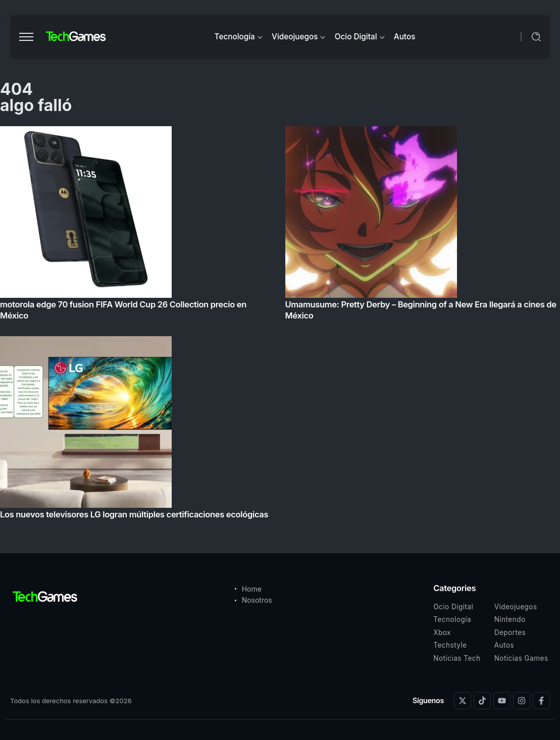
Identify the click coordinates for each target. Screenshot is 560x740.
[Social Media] (463, 701)
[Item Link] (280, 326)
